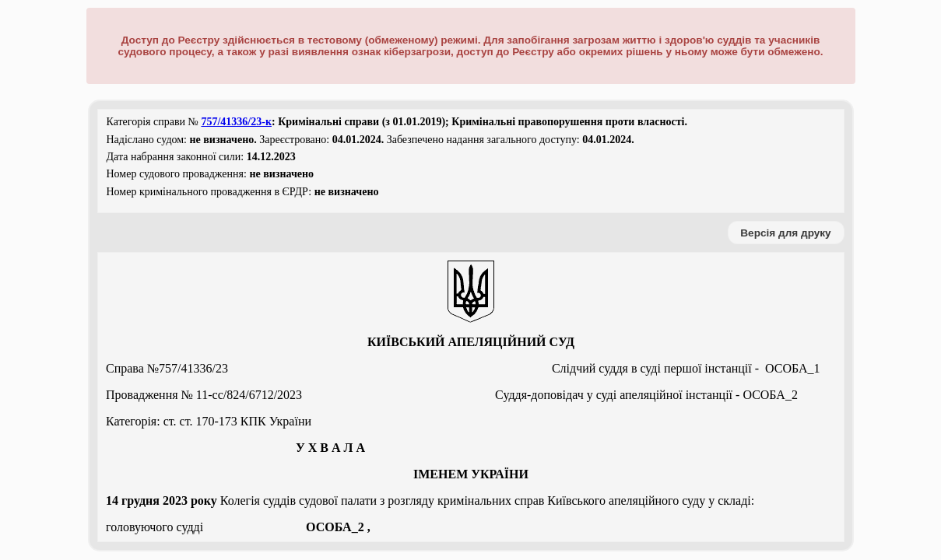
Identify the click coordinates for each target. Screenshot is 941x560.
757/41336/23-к (236, 122)
